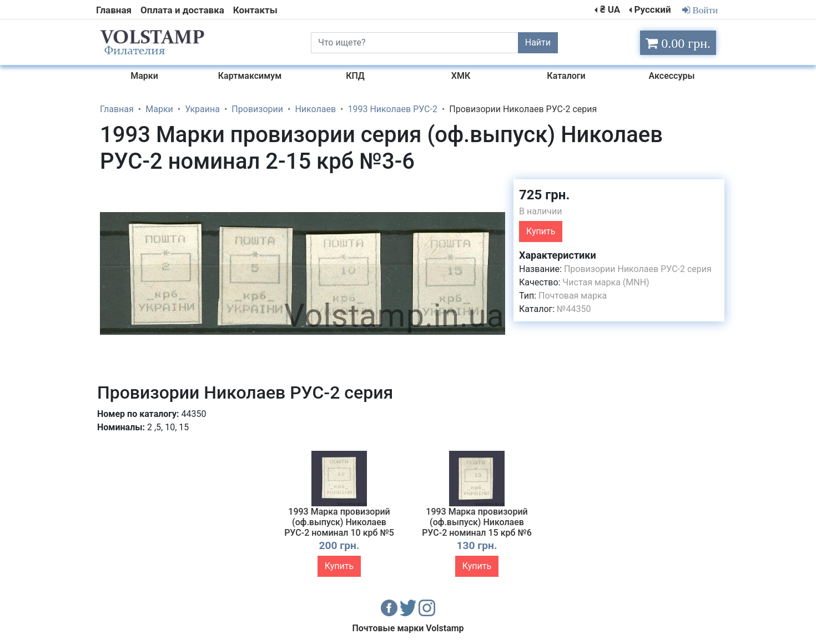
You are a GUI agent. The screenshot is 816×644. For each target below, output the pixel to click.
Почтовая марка (573, 296)
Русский (652, 9)
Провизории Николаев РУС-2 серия (638, 269)
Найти (538, 42)
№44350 (574, 309)
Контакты (255, 10)
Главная (114, 10)
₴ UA (610, 9)
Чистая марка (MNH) (606, 282)
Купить (541, 231)
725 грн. (544, 195)
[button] (495, 189)
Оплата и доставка (182, 10)
